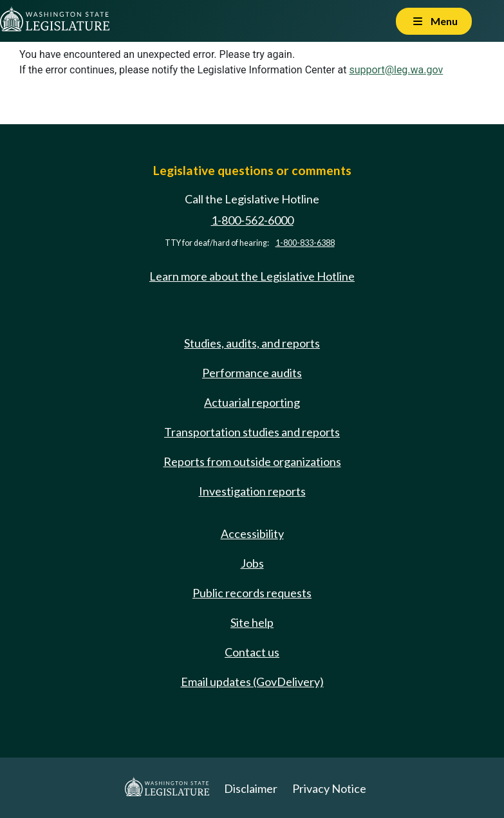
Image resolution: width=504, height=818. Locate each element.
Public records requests (252, 593)
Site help (252, 622)
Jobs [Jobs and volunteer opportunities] (252, 563)
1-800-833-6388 (305, 243)
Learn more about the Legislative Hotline (252, 276)
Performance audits (252, 373)
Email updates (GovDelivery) (252, 682)
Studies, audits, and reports (252, 343)
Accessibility (252, 534)
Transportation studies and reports (252, 432)
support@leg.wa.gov (396, 70)
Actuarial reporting (252, 402)
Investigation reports (252, 491)
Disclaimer (251, 788)
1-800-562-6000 (252, 220)
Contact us (252, 652)
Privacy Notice (329, 788)
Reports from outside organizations (252, 461)
